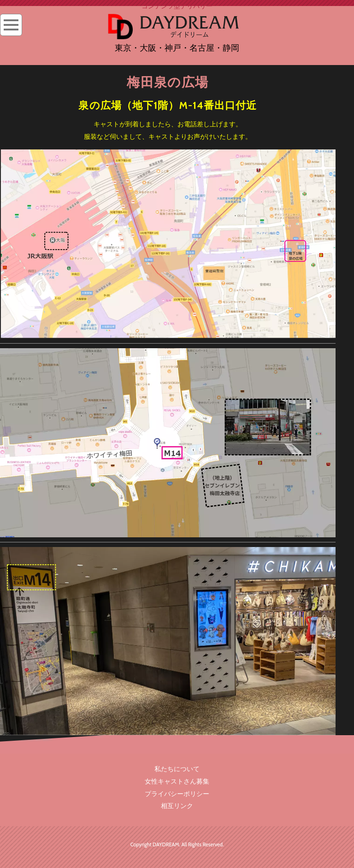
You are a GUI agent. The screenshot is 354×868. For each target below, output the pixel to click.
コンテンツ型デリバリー (177, 6)
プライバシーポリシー (177, 794)
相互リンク (177, 806)
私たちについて (177, 769)
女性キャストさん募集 (177, 781)
